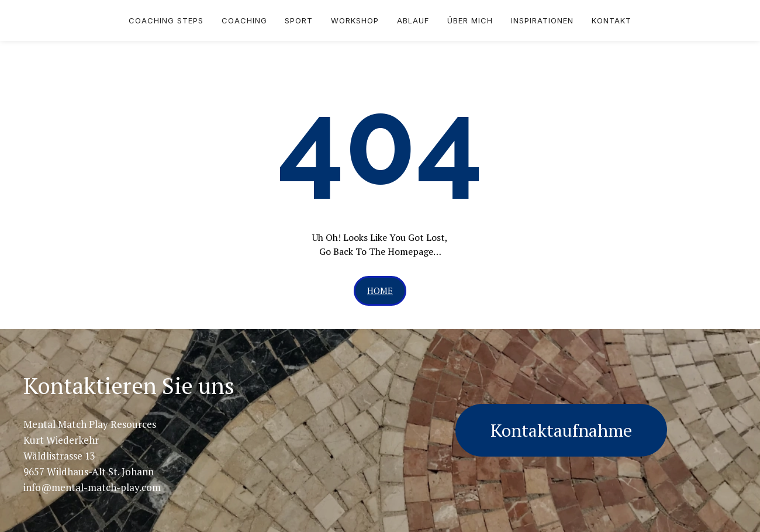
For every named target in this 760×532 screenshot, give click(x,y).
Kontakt (612, 20)
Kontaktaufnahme (561, 430)
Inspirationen (542, 20)
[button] (380, 291)
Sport (299, 20)
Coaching (244, 20)
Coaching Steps (166, 20)
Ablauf (413, 20)
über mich (470, 20)
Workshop (355, 20)
